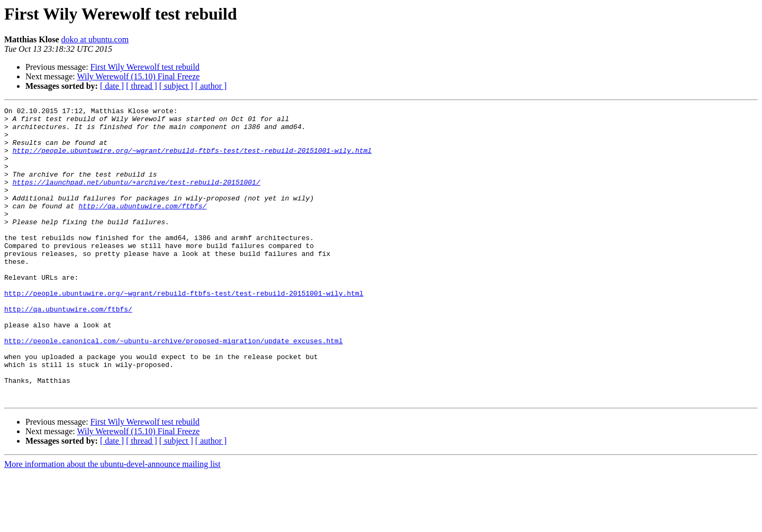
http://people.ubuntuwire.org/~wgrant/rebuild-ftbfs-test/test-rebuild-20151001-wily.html (192, 160)
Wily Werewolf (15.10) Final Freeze (138, 76)
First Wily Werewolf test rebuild (145, 67)
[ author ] (211, 86)
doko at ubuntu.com (95, 39)
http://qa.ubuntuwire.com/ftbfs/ (142, 226)
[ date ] (112, 86)
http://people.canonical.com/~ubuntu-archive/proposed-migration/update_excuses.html (174, 388)
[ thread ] (142, 86)
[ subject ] (176, 86)
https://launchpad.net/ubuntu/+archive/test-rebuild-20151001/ (137, 198)
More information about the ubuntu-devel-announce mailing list (112, 523)
